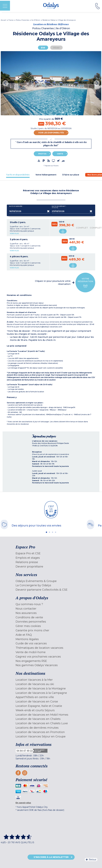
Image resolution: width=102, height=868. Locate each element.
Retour (91, 860)
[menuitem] (51, 553)
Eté (43, 48)
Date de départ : (59, 207)
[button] (51, 166)
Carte (60, 154)
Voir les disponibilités (51, 133)
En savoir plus (23, 803)
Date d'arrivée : (16, 207)
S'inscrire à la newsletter (51, 857)
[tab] (18, 175)
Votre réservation (85, 283)
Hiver (56, 48)
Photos (42, 154)
